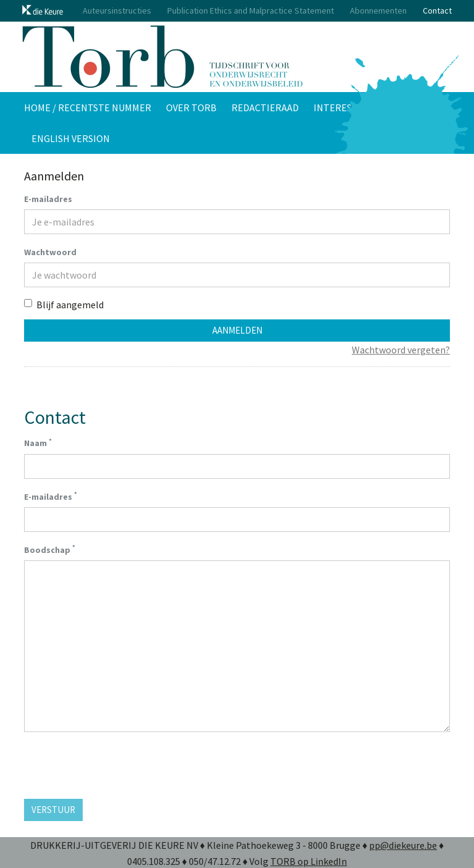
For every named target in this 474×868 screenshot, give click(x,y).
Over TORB (191, 107)
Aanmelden (237, 330)
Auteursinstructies (117, 11)
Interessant (344, 107)
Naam (38, 443)
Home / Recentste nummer (88, 107)
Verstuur (53, 810)
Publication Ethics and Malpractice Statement (251, 11)
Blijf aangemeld (64, 305)
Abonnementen (378, 11)
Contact (437, 11)
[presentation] (118, 765)
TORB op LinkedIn (309, 861)
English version (71, 138)
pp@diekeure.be (403, 845)
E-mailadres (48, 199)
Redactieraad (265, 107)
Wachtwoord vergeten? (401, 350)
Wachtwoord (50, 252)
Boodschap (50, 549)
